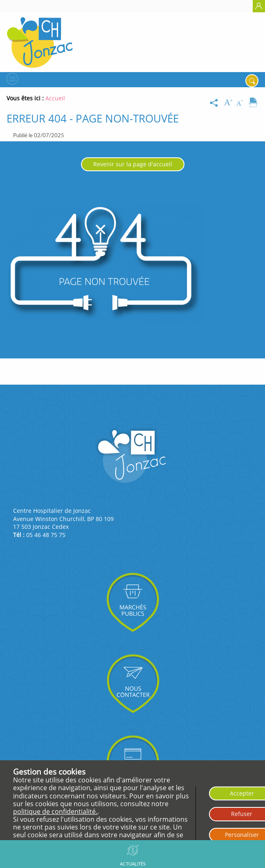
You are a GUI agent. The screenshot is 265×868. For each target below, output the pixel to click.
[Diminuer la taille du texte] (241, 103)
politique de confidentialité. (55, 811)
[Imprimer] (253, 103)
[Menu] (11, 79)
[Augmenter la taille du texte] (229, 103)
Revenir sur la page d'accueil (133, 164)
